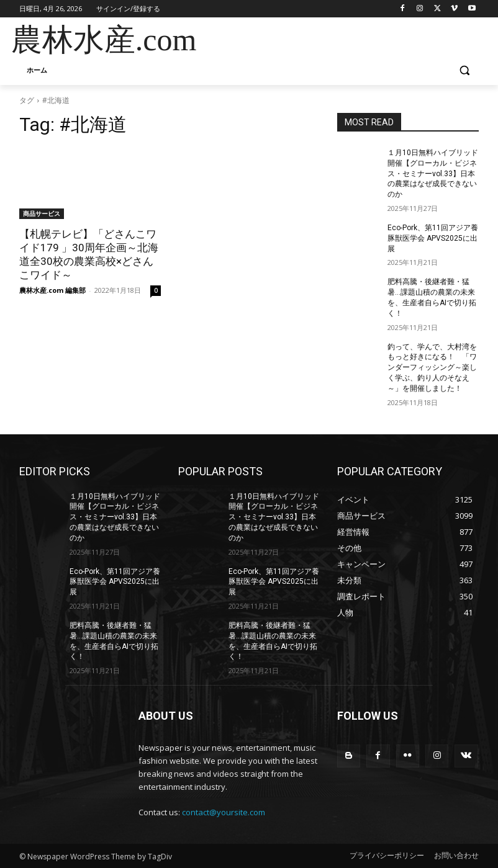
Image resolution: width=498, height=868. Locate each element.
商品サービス (42, 213)
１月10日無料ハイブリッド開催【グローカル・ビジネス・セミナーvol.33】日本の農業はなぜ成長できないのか (433, 173)
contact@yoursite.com (224, 812)
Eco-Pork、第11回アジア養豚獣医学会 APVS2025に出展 (433, 238)
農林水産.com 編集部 (52, 290)
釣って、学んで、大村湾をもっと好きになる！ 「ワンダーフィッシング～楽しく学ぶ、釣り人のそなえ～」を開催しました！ (432, 368)
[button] (464, 70)
